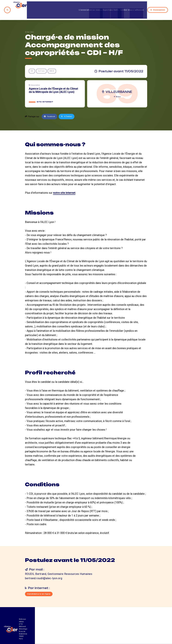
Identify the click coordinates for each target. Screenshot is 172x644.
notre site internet (64, 184)
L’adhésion (139, 5)
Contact (114, 629)
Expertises (99, 5)
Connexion (158, 5)
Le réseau (86, 5)
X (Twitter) (69, 107)
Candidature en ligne (39, 585)
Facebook (50, 107)
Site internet (45, 93)
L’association (71, 5)
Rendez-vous (123, 5)
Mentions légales (138, 629)
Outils (111, 5)
